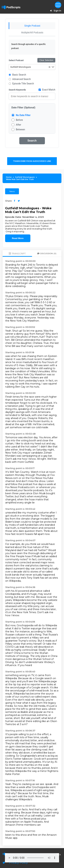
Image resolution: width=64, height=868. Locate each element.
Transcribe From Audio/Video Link (32, 161)
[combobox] (32, 67)
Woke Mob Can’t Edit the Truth (20, 179)
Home (9, 177)
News (12, 191)
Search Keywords (17, 90)
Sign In (55, 11)
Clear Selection (46, 60)
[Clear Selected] (49, 67)
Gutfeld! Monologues (25, 177)
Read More (18, 238)
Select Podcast (16, 60)
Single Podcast (32, 26)
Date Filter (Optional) (23, 108)
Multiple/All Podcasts (32, 32)
